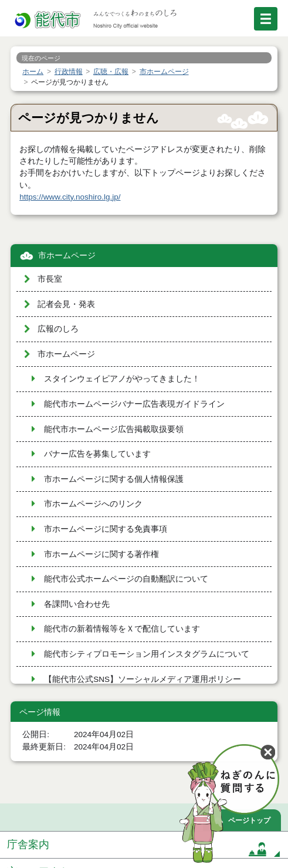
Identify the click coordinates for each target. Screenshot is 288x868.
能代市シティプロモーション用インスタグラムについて (147, 654)
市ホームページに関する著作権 (101, 554)
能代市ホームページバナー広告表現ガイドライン (134, 404)
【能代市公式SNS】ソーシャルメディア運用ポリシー (143, 679)
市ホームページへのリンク (93, 504)
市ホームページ (67, 256)
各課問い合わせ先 (77, 604)
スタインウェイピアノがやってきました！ (122, 379)
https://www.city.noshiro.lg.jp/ (70, 197)
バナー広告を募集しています (97, 454)
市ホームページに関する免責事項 (106, 529)
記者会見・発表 (66, 304)
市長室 (50, 279)
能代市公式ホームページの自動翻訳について (126, 579)
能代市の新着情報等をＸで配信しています (122, 629)
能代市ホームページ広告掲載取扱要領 (114, 429)
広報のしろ (58, 329)
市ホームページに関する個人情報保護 (114, 479)
